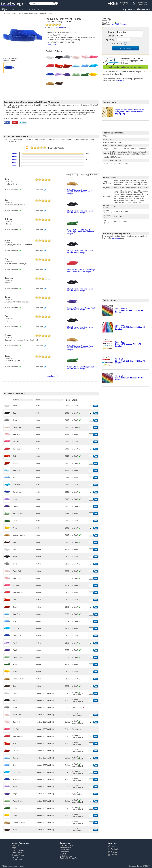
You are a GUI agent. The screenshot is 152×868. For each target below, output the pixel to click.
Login (14, 850)
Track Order (42, 10)
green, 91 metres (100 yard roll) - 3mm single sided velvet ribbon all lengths (81, 232)
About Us (15, 846)
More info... (121, 80)
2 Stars (15, 163)
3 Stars (15, 160)
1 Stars (15, 166)
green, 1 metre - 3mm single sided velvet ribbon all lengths (80, 368)
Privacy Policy (17, 860)
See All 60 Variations (119, 24)
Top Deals (32, 10)
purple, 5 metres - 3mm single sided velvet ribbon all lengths (81, 309)
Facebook (114, 849)
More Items (51, 376)
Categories (5, 10)
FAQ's (14, 848)
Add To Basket (126, 48)
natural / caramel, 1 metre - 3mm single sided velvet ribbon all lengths (80, 192)
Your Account (142, 10)
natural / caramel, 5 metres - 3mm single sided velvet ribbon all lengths (80, 348)
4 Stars (15, 157)
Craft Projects (23, 10)
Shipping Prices (18, 855)
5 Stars (15, 154)
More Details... (53, 45)
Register (21, 850)
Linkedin (114, 855)
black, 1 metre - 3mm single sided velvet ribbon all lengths (80, 212)
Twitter (113, 846)
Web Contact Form (72, 858)
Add (96, 406)
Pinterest (114, 852)
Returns (15, 857)
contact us (116, 238)
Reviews (60, 27)
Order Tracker (17, 853)
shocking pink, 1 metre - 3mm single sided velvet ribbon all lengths (81, 271)
